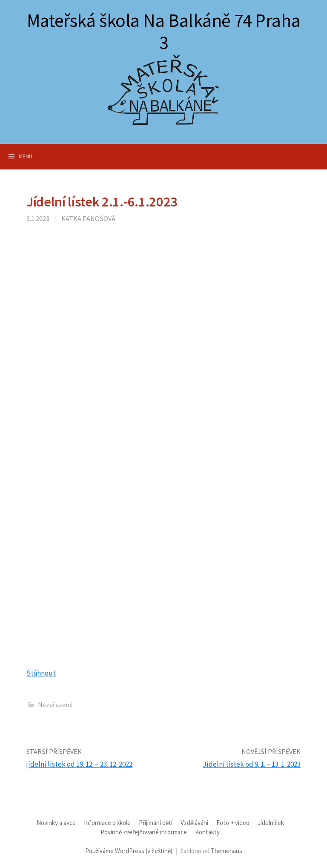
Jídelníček (271, 823)
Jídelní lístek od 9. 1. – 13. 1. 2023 (252, 764)
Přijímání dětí (156, 823)
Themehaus (227, 851)
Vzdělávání (194, 823)
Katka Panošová (88, 218)
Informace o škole (107, 823)
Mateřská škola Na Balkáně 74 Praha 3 (163, 31)
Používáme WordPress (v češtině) (129, 851)
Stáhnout (41, 673)
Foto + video (233, 823)
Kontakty (207, 832)
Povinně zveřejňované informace (144, 832)
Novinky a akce (56, 823)
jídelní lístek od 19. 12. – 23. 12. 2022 (79, 764)
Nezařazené (55, 705)
